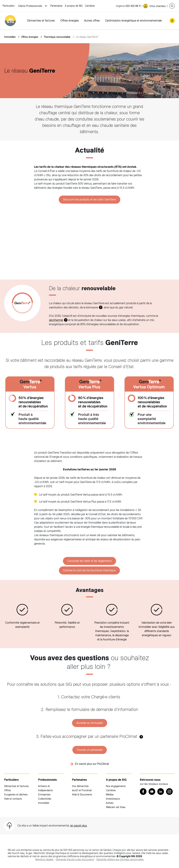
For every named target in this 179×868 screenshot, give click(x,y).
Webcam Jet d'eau (116, 807)
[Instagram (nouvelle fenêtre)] (169, 792)
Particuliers (9, 6)
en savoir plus (79, 826)
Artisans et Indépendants (45, 788)
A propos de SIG (74, 6)
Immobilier (10, 37)
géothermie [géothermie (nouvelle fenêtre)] (56, 320)
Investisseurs (113, 799)
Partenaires (56, 6)
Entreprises (44, 795)
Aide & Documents (82, 795)
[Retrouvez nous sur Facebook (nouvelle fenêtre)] (143, 792)
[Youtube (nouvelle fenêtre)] (152, 792)
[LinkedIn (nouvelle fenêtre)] (161, 792)
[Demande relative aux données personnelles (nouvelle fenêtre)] (120, 859)
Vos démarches (80, 786)
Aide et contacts (13, 799)
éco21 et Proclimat (82, 790)
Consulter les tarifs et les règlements (89, 561)
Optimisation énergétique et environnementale (133, 21)
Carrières (90, 6)
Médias (110, 795)
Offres (8, 790)
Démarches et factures (41, 21)
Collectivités (45, 799)
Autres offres (92, 21)
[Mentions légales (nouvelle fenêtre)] (44, 859)
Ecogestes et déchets (16, 795)
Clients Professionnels (30, 6)
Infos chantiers (158, 6)
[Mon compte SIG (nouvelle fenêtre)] (172, 21)
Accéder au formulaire (90, 723)
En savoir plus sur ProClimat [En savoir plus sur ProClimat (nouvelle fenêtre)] (92, 764)
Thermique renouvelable (57, 37)
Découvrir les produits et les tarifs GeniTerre (89, 200)
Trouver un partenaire (90, 750)
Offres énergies (70, 21)
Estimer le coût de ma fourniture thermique (89, 570)
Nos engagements (116, 786)
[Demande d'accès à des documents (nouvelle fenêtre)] (75, 859)
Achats (110, 803)
